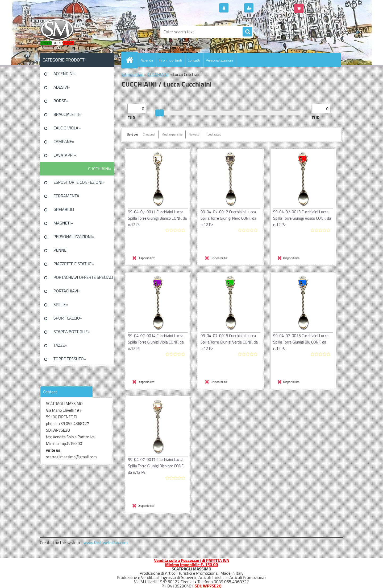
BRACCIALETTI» (68, 114)
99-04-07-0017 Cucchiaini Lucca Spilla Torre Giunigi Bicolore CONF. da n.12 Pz (156, 466)
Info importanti (170, 60)
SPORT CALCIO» (68, 318)
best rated (214, 134)
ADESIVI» (62, 87)
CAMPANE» (64, 141)
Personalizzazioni (219, 60)
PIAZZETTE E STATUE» (74, 264)
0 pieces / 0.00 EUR (322, 6)
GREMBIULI (64, 209)
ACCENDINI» (65, 73)
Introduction (132, 74)
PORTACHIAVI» (67, 291)
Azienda (147, 60)
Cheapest (149, 134)
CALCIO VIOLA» (67, 128)
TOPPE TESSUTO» (70, 359)
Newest (194, 134)
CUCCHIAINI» (100, 169)
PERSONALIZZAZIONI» (74, 236)
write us (53, 450)
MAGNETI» (63, 223)
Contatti (194, 60)
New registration (270, 8)
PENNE (60, 250)
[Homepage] (132, 60)
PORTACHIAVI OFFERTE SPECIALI (83, 277)
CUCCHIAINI (158, 74)
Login (236, 8)
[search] (247, 32)
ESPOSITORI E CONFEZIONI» (79, 182)
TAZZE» (60, 345)
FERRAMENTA (66, 196)
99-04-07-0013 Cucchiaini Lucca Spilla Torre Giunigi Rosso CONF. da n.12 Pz (302, 218)
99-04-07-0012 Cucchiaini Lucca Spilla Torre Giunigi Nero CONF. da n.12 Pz (228, 218)
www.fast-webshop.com (106, 542)
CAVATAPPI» (65, 155)
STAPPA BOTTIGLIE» (72, 332)
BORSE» (61, 101)
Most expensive (172, 134)
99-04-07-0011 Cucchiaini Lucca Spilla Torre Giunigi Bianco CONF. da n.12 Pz (157, 218)
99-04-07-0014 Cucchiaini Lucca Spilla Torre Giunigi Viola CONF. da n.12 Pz (156, 342)
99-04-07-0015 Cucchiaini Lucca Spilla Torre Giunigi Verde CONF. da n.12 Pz (229, 342)
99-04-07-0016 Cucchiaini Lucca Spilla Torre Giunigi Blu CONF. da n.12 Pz (301, 342)
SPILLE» (61, 304)
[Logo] (76, 32)
